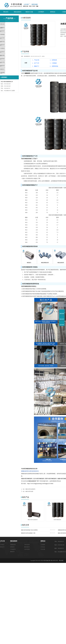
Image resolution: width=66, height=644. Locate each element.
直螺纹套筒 (6, 28)
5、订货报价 (53, 63)
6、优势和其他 (54, 66)
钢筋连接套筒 (18, 12)
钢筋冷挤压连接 (29, 491)
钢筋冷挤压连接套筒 (30, 489)
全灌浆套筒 (6, 60)
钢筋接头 (29, 263)
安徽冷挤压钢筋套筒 (27, 479)
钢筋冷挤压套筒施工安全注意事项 (29, 530)
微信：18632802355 (59, 548)
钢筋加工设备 (29, 12)
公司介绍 (2, 541)
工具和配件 (41, 12)
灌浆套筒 (6, 51)
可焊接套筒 (6, 70)
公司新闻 (43, 545)
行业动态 (43, 547)
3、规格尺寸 (36, 66)
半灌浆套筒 (6, 56)
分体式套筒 (6, 74)
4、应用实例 (53, 60)
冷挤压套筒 (6, 47)
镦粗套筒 (6, 79)
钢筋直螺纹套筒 (45, 263)
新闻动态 (53, 12)
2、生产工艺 (36, 63)
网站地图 (61, 561)
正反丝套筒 (6, 42)
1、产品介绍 (36, 60)
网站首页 (6, 12)
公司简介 (2, 545)
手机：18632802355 (59, 542)
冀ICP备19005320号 (53, 561)
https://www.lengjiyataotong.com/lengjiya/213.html (40, 484)
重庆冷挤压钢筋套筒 (51, 479)
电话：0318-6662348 (59, 545)
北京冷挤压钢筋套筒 (39, 479)
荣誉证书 (2, 547)
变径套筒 (6, 33)
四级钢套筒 (6, 38)
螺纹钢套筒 (6, 65)
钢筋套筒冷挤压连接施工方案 (28, 533)
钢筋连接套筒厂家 (34, 481)
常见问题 (43, 549)
